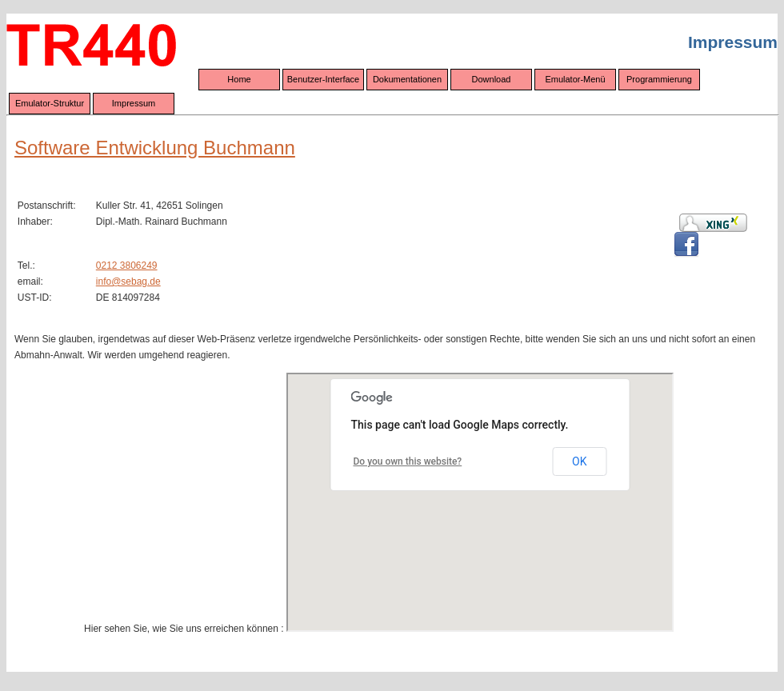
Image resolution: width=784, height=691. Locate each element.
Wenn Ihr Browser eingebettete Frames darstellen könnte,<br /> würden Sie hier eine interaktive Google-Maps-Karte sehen (480, 502)
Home (239, 79)
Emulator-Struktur (50, 103)
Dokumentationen (407, 79)
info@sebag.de (128, 282)
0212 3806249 (127, 266)
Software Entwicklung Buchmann (155, 148)
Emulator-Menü (575, 79)
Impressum (134, 103)
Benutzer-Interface (324, 79)
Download (492, 79)
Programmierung (659, 79)
